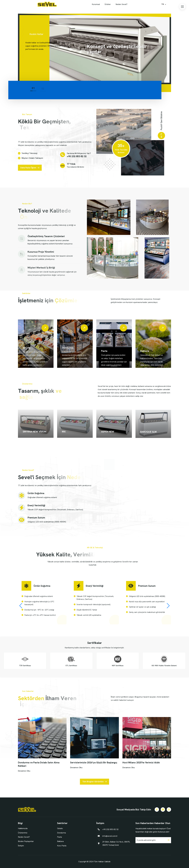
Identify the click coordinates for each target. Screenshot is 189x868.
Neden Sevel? (24, 837)
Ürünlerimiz (23, 833)
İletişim (21, 846)
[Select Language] (164, 4)
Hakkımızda (23, 828)
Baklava (60, 841)
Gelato (60, 828)
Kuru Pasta (62, 846)
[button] (182, 7)
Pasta (59, 837)
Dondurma (61, 833)
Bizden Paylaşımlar (26, 841)
